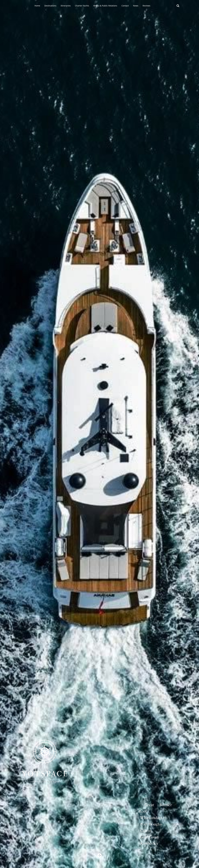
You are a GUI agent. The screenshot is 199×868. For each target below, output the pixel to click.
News (136, 6)
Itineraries (66, 6)
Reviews (146, 6)
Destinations (50, 6)
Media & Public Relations (105, 6)
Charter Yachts (82, 6)
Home (37, 6)
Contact (125, 6)
